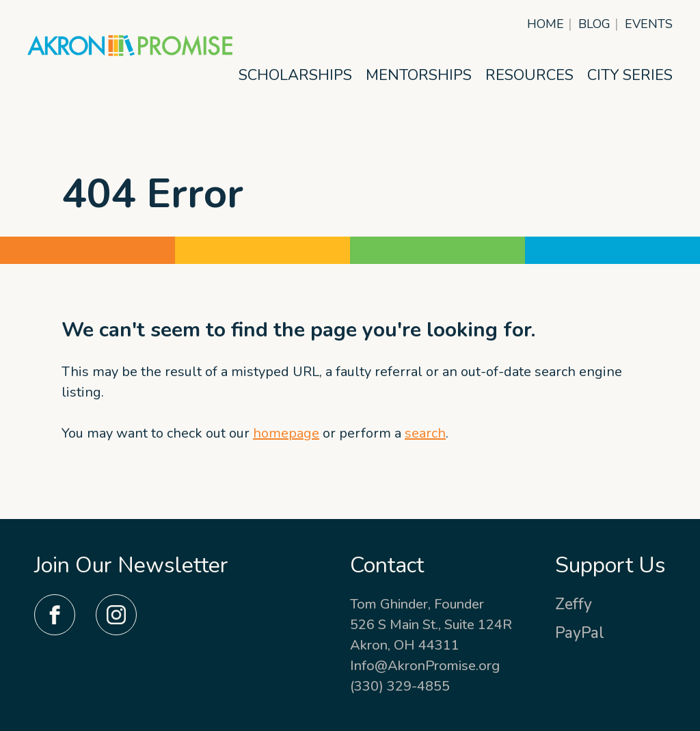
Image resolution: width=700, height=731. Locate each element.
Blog (594, 24)
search (425, 433)
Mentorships (419, 75)
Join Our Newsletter (131, 565)
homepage (286, 433)
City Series (630, 75)
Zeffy (574, 604)
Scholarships (295, 75)
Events (649, 24)
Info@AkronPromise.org (425, 666)
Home (546, 24)
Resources (529, 75)
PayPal (580, 633)
